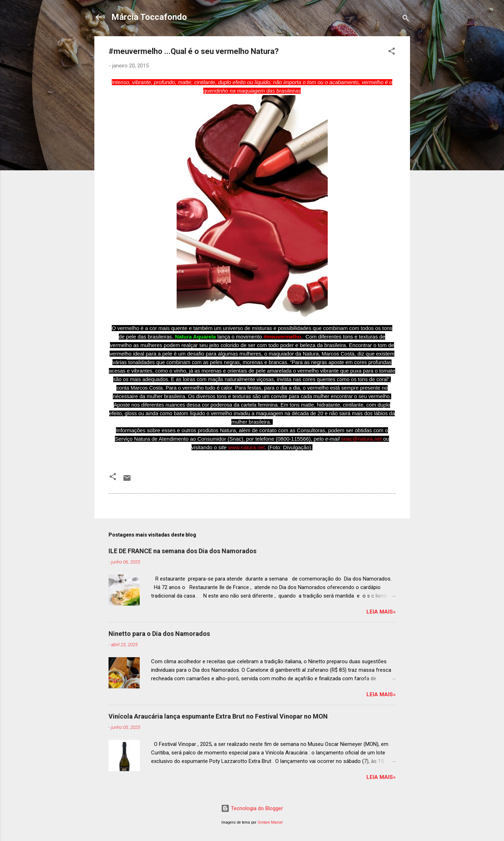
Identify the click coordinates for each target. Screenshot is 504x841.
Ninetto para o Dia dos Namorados (159, 634)
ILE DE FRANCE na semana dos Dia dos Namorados (182, 551)
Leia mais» (381, 612)
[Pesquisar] (406, 19)
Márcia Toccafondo (149, 17)
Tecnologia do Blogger (252, 808)
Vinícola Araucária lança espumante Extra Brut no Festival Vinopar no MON (218, 716)
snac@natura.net (361, 439)
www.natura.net (246, 447)
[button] (392, 52)
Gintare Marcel (270, 822)
